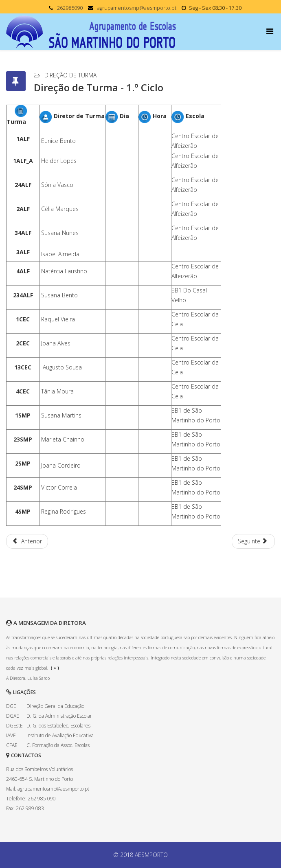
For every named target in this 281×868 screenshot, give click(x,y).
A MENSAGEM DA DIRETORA (50, 623)
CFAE (12, 745)
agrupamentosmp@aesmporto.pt (137, 8)
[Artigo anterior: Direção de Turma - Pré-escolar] (27, 541)
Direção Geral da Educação (55, 706)
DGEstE (14, 726)
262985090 (70, 8)
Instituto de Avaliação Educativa (60, 735)
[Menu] (271, 31)
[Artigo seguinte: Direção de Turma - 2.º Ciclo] (254, 541)
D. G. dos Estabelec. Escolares (58, 726)
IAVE (11, 735)
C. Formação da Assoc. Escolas (58, 745)
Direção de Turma (70, 75)
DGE (11, 706)
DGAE (13, 716)
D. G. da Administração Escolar (59, 716)
